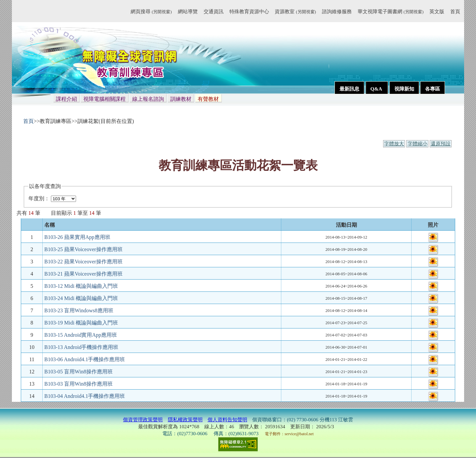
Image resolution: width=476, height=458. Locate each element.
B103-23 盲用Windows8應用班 (79, 310)
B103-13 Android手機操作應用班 (81, 347)
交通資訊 (214, 11)
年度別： (39, 198)
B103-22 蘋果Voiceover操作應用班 (83, 262)
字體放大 (394, 144)
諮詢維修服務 (337, 11)
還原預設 (441, 144)
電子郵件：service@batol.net (289, 434)
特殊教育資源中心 (249, 11)
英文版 (437, 11)
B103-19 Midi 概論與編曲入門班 (81, 323)
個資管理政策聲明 (143, 420)
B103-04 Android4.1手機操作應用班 (85, 396)
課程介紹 (66, 99)
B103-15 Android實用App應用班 (81, 335)
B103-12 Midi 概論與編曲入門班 (81, 286)
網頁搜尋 (151, 11)
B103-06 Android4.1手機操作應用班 (85, 359)
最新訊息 (349, 89)
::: (128, 13)
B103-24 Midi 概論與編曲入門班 (81, 298)
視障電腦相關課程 (104, 99)
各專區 (433, 89)
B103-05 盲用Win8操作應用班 (79, 372)
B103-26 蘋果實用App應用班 (77, 237)
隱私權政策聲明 (185, 420)
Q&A (377, 89)
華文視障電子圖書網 (391, 11)
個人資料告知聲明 (227, 420)
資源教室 (295, 11)
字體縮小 (417, 144)
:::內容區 (20, 111)
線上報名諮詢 (148, 99)
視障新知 (404, 89)
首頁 (455, 11)
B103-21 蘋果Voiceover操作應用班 (83, 274)
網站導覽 (188, 11)
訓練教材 (181, 99)
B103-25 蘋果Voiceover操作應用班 (83, 249)
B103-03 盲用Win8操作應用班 (79, 384)
